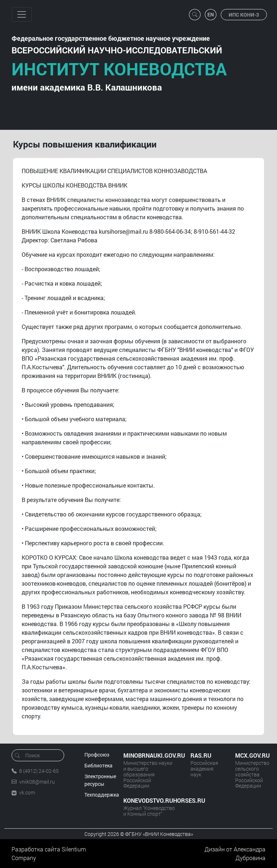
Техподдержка (102, 795)
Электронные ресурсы (100, 780)
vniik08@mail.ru (37, 782)
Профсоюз (97, 755)
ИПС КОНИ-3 (244, 15)
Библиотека (98, 765)
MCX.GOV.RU (250, 755)
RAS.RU (201, 755)
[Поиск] (40, 755)
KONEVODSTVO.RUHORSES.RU (150, 800)
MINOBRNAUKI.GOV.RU (150, 755)
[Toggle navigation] (22, 14)
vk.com (27, 792)
